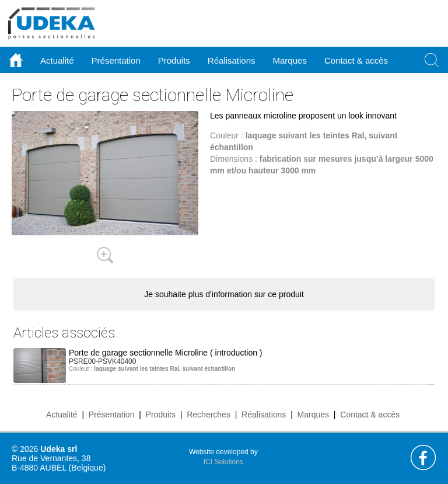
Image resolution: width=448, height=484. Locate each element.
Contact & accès (356, 60)
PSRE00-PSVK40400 (102, 361)
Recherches (209, 415)
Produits (161, 415)
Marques (313, 415)
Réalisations (264, 415)
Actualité (62, 415)
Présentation (112, 415)
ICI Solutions (223, 462)
